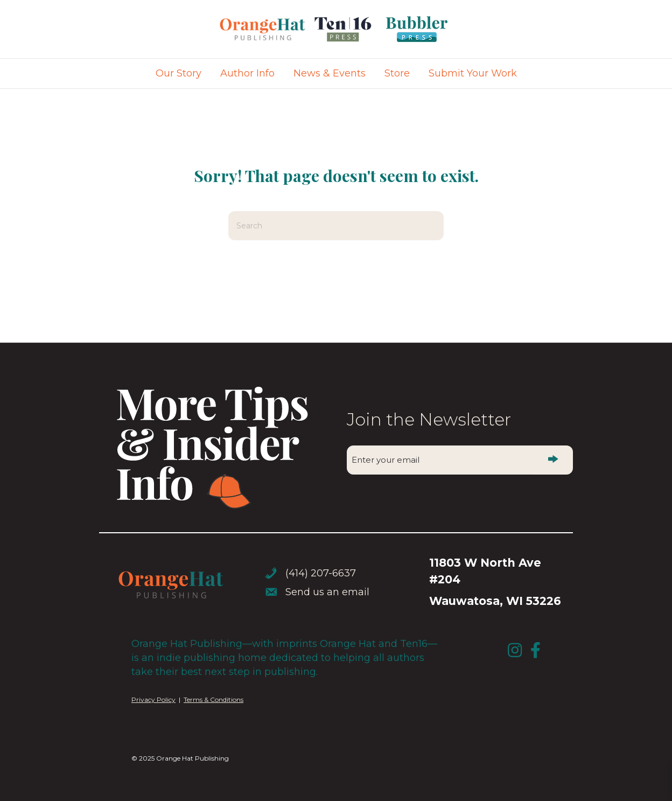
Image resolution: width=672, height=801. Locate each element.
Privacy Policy (153, 699)
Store (397, 73)
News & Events (330, 73)
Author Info (247, 73)
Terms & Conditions (213, 699)
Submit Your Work (473, 73)
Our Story (178, 73)
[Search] (336, 226)
